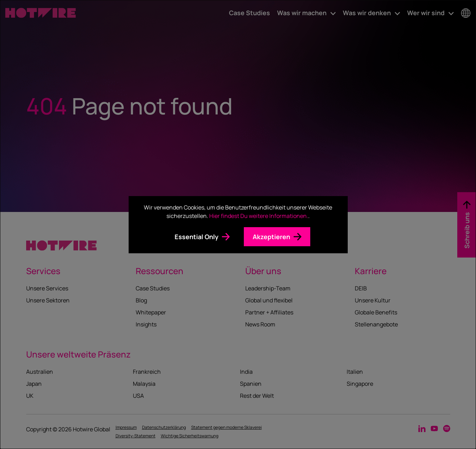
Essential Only (196, 237)
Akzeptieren (271, 237)
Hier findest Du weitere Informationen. (259, 216)
